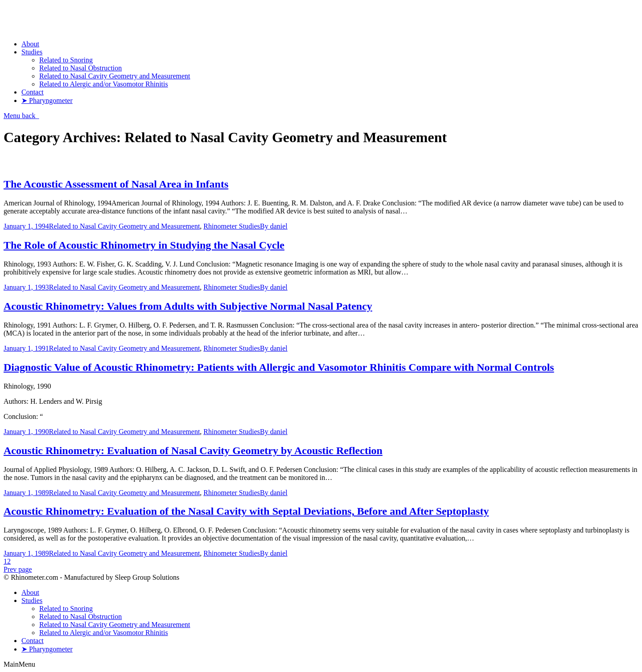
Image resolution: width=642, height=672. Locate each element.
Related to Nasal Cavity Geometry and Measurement (125, 226)
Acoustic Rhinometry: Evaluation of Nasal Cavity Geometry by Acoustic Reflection (193, 451)
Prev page (18, 569)
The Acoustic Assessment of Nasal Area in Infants (116, 184)
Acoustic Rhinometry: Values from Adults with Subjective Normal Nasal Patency (188, 306)
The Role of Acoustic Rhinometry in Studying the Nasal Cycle (144, 245)
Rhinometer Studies (232, 226)
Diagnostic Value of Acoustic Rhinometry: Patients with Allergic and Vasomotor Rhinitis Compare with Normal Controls (279, 367)
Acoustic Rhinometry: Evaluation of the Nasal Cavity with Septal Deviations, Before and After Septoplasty (246, 511)
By (274, 226)
